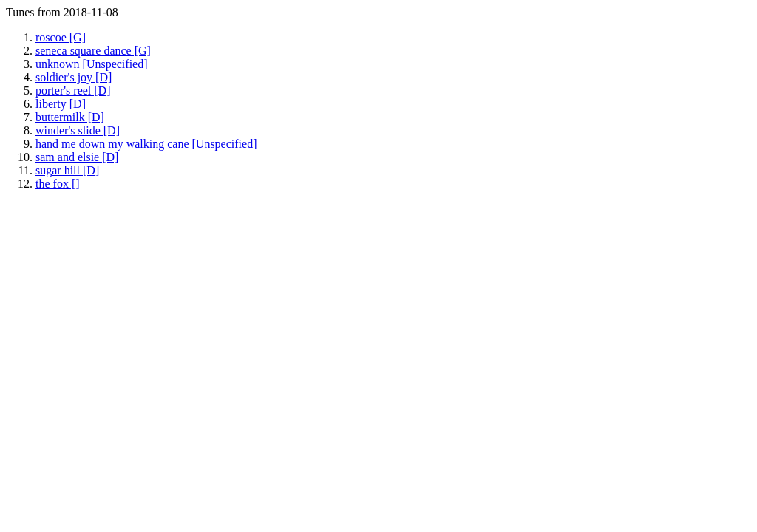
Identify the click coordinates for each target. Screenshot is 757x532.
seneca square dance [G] (93, 51)
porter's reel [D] (73, 91)
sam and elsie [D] (77, 157)
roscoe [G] (61, 37)
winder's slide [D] (78, 130)
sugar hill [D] (67, 170)
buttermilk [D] (70, 117)
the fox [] (58, 184)
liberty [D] (61, 104)
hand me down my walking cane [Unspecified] (146, 144)
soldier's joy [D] (74, 77)
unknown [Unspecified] (92, 64)
